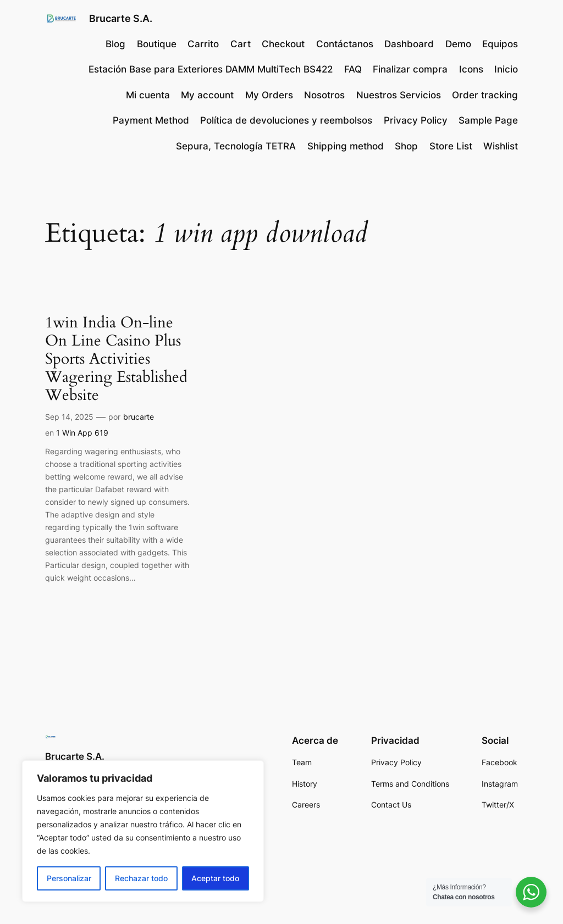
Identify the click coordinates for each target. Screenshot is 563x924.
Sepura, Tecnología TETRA (236, 146)
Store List (451, 146)
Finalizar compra (410, 69)
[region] (143, 831)
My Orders (269, 95)
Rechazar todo (141, 878)
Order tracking (485, 95)
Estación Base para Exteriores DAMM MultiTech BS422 (211, 69)
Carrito (203, 44)
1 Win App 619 (82, 433)
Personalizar (69, 878)
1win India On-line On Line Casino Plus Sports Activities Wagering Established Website (116, 359)
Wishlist (501, 146)
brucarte (139, 417)
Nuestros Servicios (399, 95)
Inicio (506, 69)
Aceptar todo (215, 878)
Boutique (157, 44)
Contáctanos (345, 44)
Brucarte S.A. (121, 18)
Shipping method (346, 146)
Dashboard (409, 44)
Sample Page (488, 120)
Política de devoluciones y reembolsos (286, 120)
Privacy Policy (416, 120)
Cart (241, 44)
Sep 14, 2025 (69, 417)
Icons (471, 69)
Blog (115, 44)
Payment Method (151, 120)
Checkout (283, 44)
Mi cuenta (148, 95)
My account (207, 95)
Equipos (500, 44)
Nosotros (324, 95)
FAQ (353, 69)
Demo (458, 44)
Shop (406, 146)
